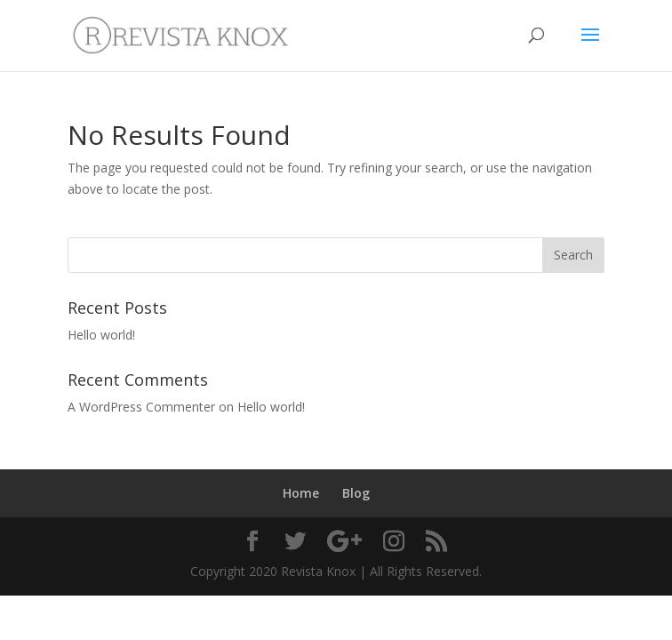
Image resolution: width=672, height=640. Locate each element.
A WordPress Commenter (141, 407)
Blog (356, 493)
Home (301, 493)
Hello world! (101, 335)
